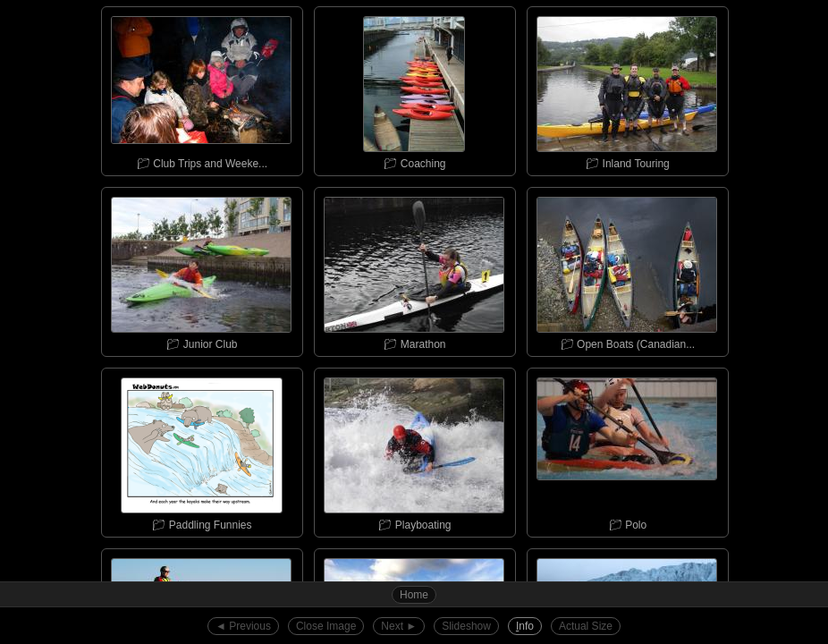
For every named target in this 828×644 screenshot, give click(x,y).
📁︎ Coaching (414, 89)
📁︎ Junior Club (201, 269)
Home (414, 595)
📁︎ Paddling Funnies (201, 450)
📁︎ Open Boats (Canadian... (627, 269)
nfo (525, 626)
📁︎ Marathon (414, 269)
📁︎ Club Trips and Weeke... (201, 89)
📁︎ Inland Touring (627, 89)
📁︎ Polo (627, 450)
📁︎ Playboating (414, 450)
